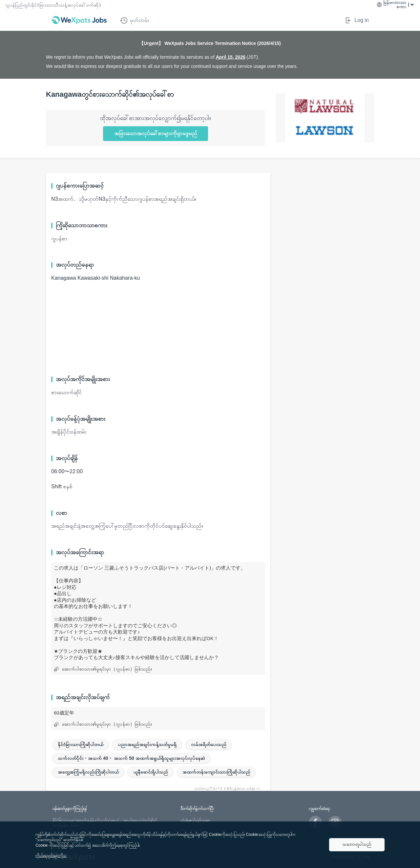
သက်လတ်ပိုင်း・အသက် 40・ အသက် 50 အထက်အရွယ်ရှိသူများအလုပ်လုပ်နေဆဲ (131, 758)
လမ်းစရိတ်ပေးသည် (209, 744)
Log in (357, 20)
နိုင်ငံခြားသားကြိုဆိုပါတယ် (81, 744)
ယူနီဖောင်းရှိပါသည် (151, 772)
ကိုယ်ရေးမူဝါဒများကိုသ (51, 856)
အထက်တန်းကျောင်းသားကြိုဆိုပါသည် (216, 772)
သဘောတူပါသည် (357, 844)
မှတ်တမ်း (135, 20)
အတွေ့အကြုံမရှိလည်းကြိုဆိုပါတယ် (88, 772)
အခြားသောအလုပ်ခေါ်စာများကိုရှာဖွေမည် (156, 133)
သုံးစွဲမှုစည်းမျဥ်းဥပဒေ (195, 820)
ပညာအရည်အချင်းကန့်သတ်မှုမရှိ (147, 744)
